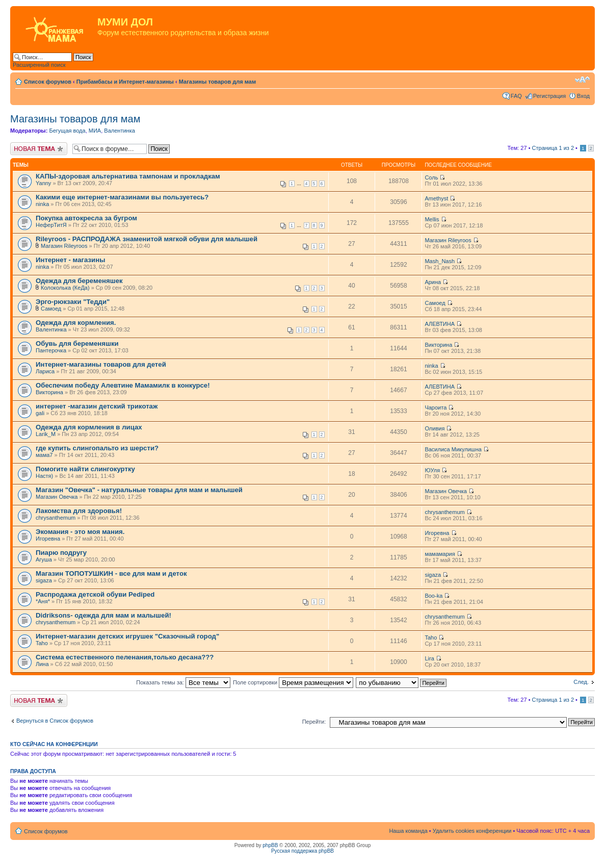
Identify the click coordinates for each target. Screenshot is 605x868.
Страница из (553, 148)
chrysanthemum (56, 518)
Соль (431, 177)
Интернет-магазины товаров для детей (101, 364)
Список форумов (48, 82)
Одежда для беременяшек (79, 281)
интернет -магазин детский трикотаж (97, 406)
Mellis (432, 219)
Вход (583, 96)
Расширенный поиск (39, 65)
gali (40, 413)
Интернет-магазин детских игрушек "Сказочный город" (127, 636)
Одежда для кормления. (76, 323)
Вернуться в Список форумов (55, 721)
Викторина (438, 345)
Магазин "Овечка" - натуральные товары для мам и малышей (139, 490)
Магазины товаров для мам (217, 82)
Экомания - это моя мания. (80, 532)
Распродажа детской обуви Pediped (95, 594)
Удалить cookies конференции (472, 831)
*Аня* (43, 601)
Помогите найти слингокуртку (85, 469)
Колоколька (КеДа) (65, 288)
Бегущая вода (67, 131)
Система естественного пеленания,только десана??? (125, 657)
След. (581, 682)
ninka (42, 204)
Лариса (45, 371)
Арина (433, 282)
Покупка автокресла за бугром (86, 218)
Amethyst (436, 198)
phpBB (270, 845)
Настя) (44, 476)
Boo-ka (433, 596)
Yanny (43, 183)
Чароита (436, 407)
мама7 (44, 455)
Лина (42, 664)
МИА (95, 131)
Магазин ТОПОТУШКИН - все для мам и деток (111, 573)
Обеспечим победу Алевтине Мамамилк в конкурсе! (123, 385)
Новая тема (39, 149)
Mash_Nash (440, 261)
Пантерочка (51, 350)
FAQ (516, 96)
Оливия (435, 428)
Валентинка (120, 131)
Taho (42, 643)
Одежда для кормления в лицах (89, 427)
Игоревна (48, 539)
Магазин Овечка (57, 497)
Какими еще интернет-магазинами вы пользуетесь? (122, 197)
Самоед (51, 309)
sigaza (44, 580)
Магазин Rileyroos (64, 246)
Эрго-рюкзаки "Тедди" (73, 302)
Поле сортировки (293, 682)
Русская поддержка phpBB (302, 851)
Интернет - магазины (70, 260)
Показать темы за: (183, 682)
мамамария (440, 554)
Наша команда (408, 831)
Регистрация (549, 96)
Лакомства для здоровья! (79, 511)
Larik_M (46, 434)
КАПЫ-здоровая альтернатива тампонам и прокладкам (128, 176)
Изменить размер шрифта (582, 80)
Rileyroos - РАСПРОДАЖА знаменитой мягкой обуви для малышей (147, 239)
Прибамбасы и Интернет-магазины (125, 82)
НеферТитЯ (51, 225)
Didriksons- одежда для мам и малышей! (103, 615)
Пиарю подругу (61, 553)
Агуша (44, 559)
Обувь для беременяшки (77, 343)
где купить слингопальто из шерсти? (97, 448)
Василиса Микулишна (453, 449)
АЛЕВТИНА (440, 324)
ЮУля (432, 470)
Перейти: (314, 722)
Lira (429, 658)
